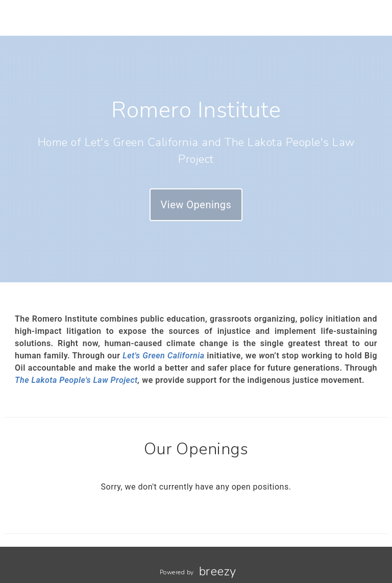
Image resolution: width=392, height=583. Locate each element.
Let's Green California (163, 356)
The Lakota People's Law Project (76, 380)
